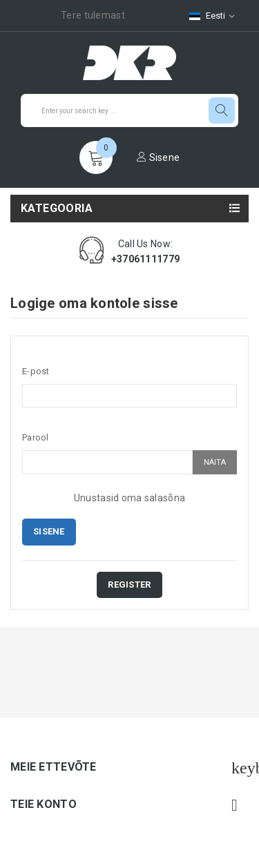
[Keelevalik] (212, 16)
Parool (36, 437)
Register (129, 585)
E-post (36, 371)
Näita (215, 462)
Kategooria (57, 208)
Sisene (158, 157)
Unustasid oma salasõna (129, 498)
